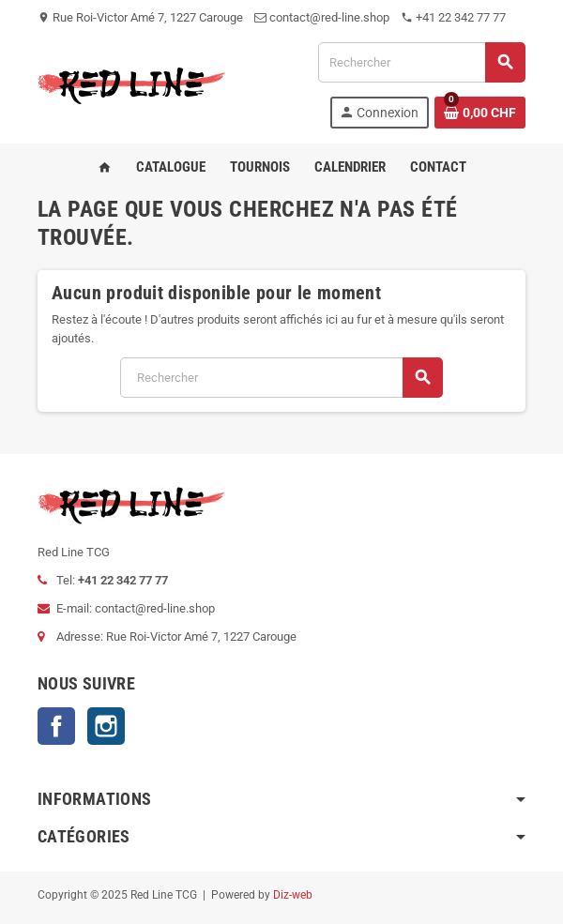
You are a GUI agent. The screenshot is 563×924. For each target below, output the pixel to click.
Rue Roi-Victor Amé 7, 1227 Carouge (140, 17)
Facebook (56, 726)
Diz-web (293, 895)
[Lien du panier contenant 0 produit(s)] (480, 113)
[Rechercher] (421, 62)
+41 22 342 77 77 (453, 17)
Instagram (106, 726)
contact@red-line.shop (322, 17)
